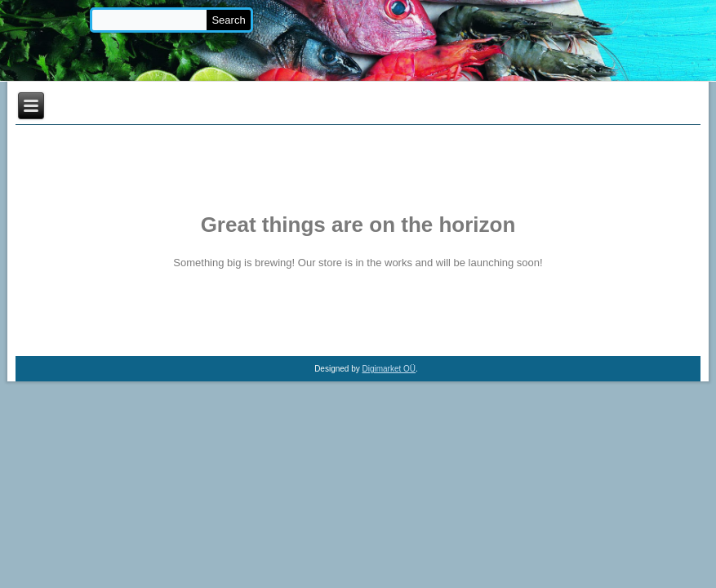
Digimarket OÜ (389, 369)
